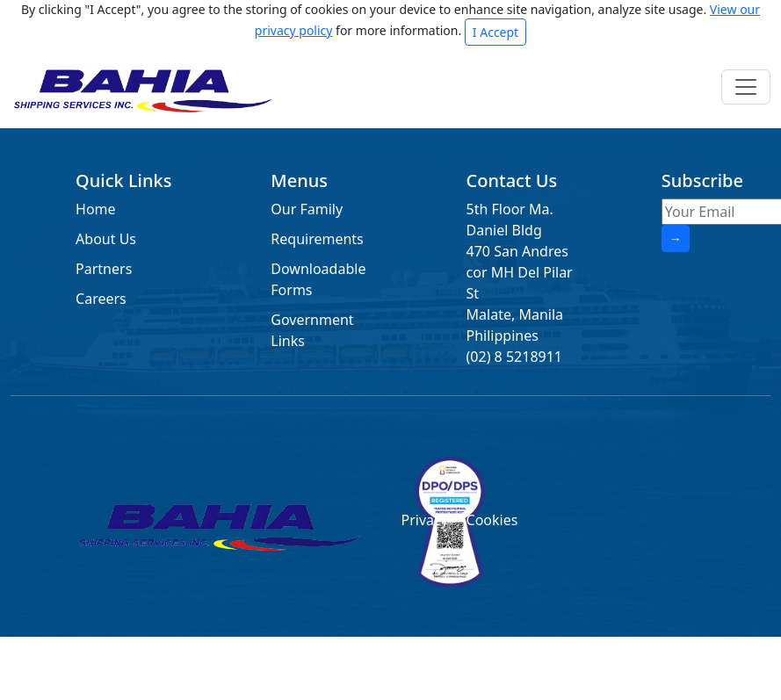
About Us (106, 239)
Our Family (307, 209)
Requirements (317, 239)
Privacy (423, 520)
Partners (104, 269)
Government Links (312, 330)
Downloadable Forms (318, 279)
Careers (101, 299)
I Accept (495, 32)
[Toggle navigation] (746, 87)
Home (96, 209)
